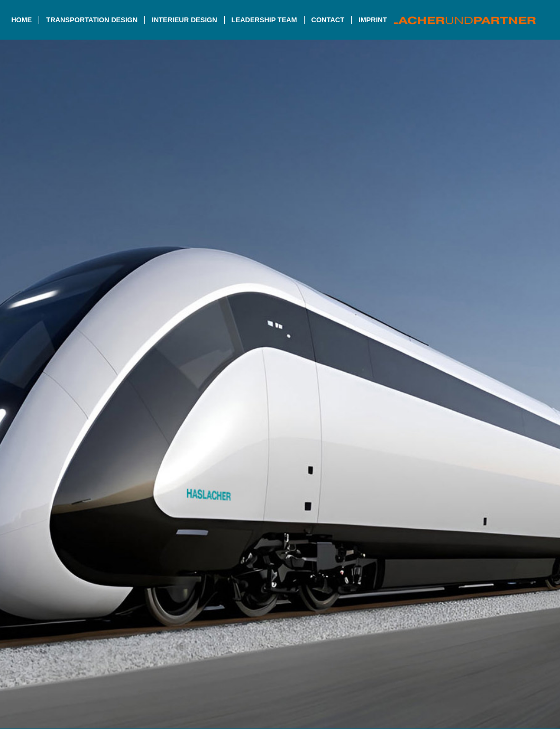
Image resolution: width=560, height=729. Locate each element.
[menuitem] (21, 20)
